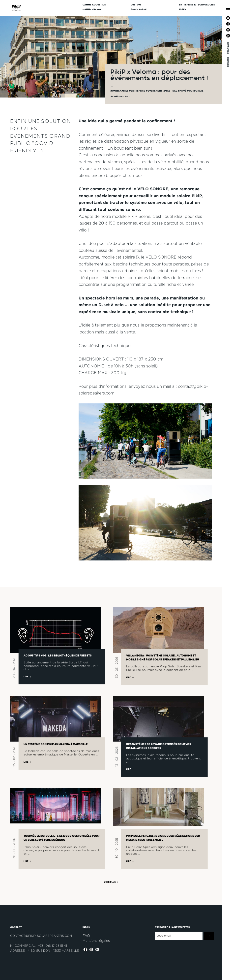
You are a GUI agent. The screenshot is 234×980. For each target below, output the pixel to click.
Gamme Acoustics (94, 5)
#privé (182, 91)
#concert (117, 97)
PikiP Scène (139, 217)
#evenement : (155, 91)
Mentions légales (96, 941)
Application (139, 10)
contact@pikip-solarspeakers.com (41, 936)
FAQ (86, 936)
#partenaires (120, 91)
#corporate (195, 91)
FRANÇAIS (228, 48)
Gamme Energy (92, 10)
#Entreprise (137, 91)
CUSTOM (136, 5)
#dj (127, 97)
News (182, 10)
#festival (171, 91)
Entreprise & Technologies (197, 5)
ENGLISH (228, 62)
